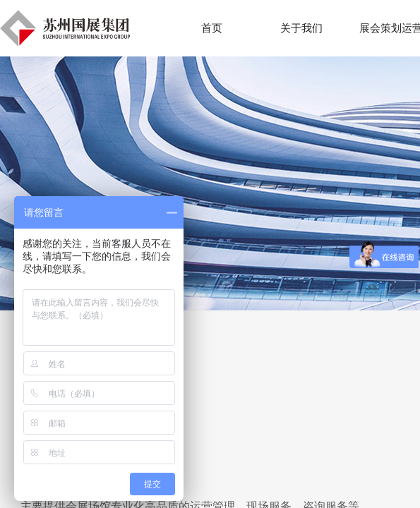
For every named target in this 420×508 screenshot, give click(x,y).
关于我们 (301, 28)
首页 (212, 28)
